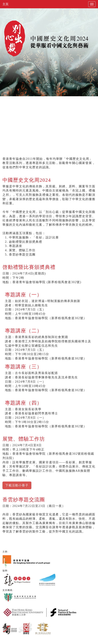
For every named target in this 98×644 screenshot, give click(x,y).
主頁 (5, 4)
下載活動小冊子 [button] (17, 485)
